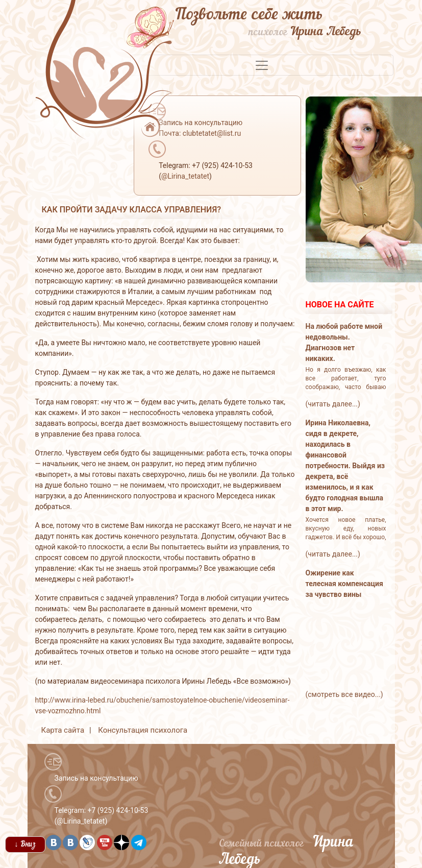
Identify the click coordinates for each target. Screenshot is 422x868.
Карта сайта (63, 730)
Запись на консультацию (96, 778)
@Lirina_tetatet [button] (185, 176)
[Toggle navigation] (262, 65)
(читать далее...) (333, 404)
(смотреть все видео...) (344, 694)
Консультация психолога (143, 730)
